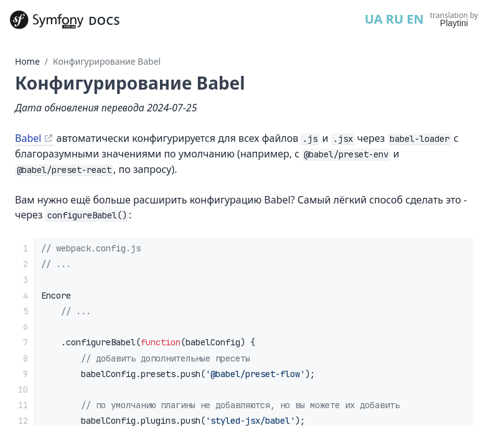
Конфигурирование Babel (107, 61)
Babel (28, 138)
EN (415, 19)
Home (27, 61)
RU (395, 19)
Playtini (454, 23)
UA (374, 19)
